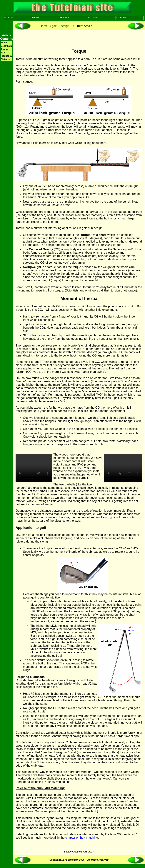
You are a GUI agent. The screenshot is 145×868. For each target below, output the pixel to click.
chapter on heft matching (82, 838)
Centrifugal (7, 46)
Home (44, 26)
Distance (5, 59)
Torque (4, 49)
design (65, 26)
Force (4, 43)
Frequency (6, 56)
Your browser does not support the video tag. (34, 468)
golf (54, 26)
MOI (3, 53)
